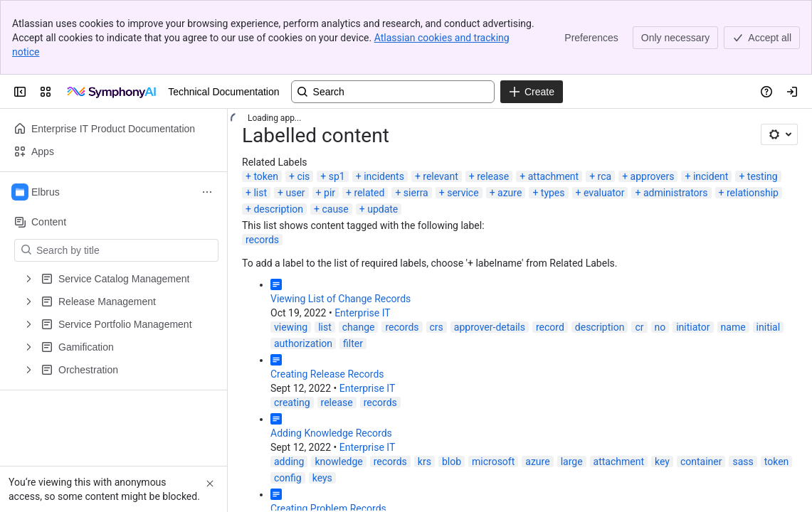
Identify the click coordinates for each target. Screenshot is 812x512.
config (288, 478)
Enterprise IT (363, 313)
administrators (676, 193)
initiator (693, 327)
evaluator (604, 193)
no (660, 327)
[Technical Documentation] (112, 92)
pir (329, 193)
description (278, 209)
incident (711, 176)
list (260, 193)
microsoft (493, 462)
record (550, 327)
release (493, 176)
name (733, 327)
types (553, 193)
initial (769, 327)
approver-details (490, 327)
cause (335, 209)
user (295, 193)
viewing (291, 327)
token (266, 176)
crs (437, 327)
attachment (553, 176)
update (383, 209)
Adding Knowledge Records (331, 433)
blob (452, 462)
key (662, 462)
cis (303, 176)
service (463, 193)
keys (322, 478)
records (262, 240)
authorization (303, 343)
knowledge (338, 462)
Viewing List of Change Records (341, 299)
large (572, 462)
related (369, 193)
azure (510, 193)
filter (353, 343)
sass (743, 462)
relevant (440, 176)
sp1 (337, 176)
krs (425, 462)
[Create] (532, 92)
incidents (384, 176)
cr (639, 327)
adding (289, 462)
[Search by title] (125, 250)
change (359, 327)
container (701, 462)
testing (763, 176)
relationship (753, 193)
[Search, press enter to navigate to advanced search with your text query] (393, 92)
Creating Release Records (327, 374)
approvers (653, 176)
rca (605, 176)
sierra (416, 193)
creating (292, 402)
